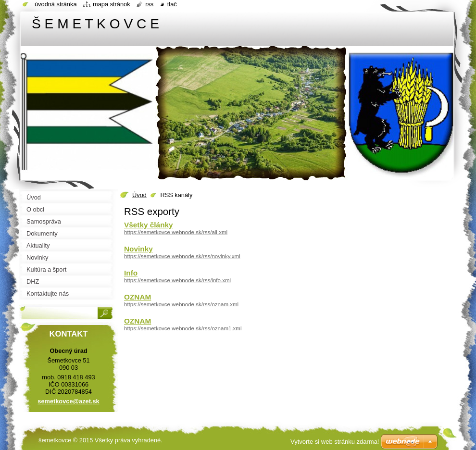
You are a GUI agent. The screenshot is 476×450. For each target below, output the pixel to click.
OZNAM (138, 297)
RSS (149, 4)
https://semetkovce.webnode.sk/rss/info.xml (177, 280)
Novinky (138, 249)
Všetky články (149, 225)
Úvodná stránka (56, 4)
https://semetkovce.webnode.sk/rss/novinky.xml (182, 256)
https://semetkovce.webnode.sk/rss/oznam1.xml (183, 328)
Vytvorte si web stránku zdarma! (335, 442)
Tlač (172, 4)
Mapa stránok (112, 4)
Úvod (139, 195)
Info (131, 273)
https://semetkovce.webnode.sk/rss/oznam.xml (181, 304)
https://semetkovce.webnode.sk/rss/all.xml (176, 232)
